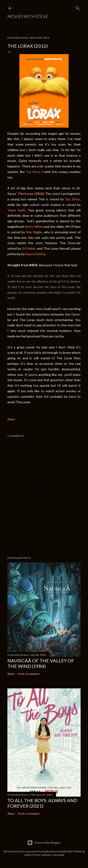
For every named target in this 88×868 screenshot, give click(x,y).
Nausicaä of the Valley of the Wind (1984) (41, 663)
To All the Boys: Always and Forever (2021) (42, 803)
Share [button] (11, 419)
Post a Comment (29, 674)
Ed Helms (29, 248)
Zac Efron (73, 199)
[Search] (78, 7)
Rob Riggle (34, 232)
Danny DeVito (35, 254)
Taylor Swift (16, 210)
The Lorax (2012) (31, 194)
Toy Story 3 (35, 172)
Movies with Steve (28, 16)
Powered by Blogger (44, 843)
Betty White (34, 226)
